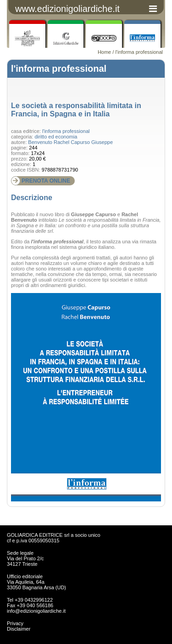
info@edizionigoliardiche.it (36, 611)
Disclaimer (19, 629)
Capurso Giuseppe (92, 142)
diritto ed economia (56, 137)
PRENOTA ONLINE (46, 181)
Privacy (15, 623)
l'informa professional (139, 52)
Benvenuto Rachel (49, 142)
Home (104, 52)
